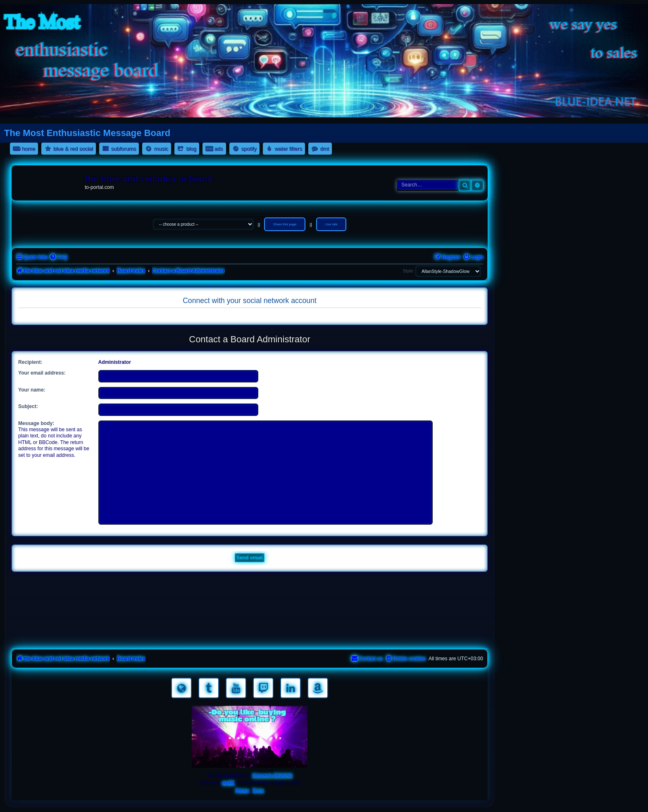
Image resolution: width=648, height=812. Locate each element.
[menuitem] (58, 257)
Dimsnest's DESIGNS (272, 775)
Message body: (36, 423)
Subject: (28, 406)
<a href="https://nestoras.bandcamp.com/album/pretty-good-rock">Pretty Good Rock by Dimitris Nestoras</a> (250, 635)
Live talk (331, 224)
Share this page (285, 224)
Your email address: (42, 373)
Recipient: (30, 362)
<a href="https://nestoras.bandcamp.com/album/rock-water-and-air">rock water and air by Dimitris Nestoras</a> (250, 612)
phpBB (228, 783)
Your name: (32, 390)
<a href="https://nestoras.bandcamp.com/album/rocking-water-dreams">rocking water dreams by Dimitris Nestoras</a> (250, 589)
